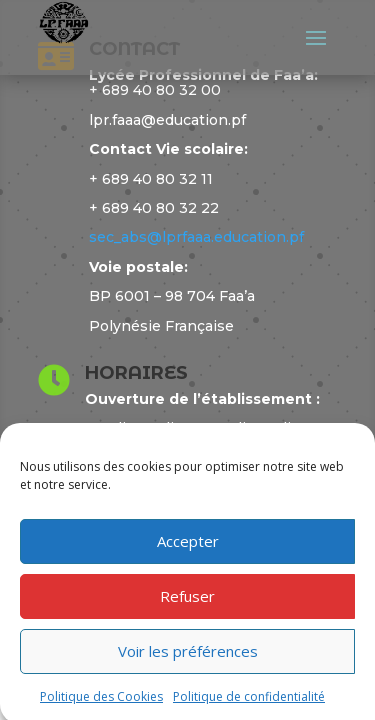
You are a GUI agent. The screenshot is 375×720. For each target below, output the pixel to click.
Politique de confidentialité (249, 701)
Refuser (187, 601)
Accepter (188, 546)
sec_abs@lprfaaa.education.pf (196, 237)
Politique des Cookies (101, 701)
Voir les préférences (188, 656)
